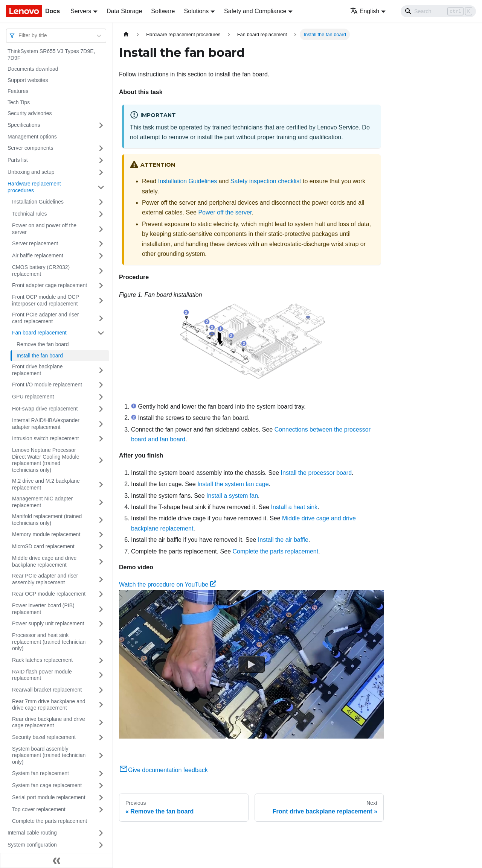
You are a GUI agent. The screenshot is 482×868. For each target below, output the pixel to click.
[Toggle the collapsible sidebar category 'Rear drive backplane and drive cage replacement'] (101, 723)
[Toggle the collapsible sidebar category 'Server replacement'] (101, 244)
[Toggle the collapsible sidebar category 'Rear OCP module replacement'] (101, 594)
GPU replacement (33, 397)
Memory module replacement (46, 534)
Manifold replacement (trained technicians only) (47, 520)
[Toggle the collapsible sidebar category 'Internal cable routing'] (101, 833)
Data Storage (124, 11)
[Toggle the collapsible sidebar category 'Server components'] (101, 148)
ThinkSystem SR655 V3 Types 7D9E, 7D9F (51, 55)
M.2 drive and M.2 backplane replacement (46, 484)
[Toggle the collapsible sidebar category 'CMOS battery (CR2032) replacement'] (101, 271)
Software (163, 11)
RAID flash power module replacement (42, 675)
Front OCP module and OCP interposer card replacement (46, 300)
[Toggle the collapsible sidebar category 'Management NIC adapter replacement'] (101, 502)
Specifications (24, 125)
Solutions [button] (196, 11)
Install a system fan (232, 496)
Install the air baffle (283, 540)
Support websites (28, 80)
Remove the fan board (43, 344)
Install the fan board (40, 356)
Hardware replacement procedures (34, 187)
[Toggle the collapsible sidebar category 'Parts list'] (101, 160)
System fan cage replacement (47, 785)
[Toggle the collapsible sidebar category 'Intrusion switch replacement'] (101, 439)
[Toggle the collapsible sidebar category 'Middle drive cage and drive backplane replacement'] (101, 562)
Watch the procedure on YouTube (168, 584)
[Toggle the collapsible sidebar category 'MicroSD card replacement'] (101, 547)
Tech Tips (19, 102)
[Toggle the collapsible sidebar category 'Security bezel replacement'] (101, 737)
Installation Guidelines (38, 202)
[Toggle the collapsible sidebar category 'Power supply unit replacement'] (101, 624)
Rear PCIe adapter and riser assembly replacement (45, 579)
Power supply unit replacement (48, 623)
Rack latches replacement (42, 660)
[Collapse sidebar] (56, 860)
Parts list (18, 160)
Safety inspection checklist (266, 181)
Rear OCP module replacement (49, 594)
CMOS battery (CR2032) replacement (41, 271)
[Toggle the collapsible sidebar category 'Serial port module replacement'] (101, 798)
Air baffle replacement (38, 255)
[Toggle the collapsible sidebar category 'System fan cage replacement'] (101, 786)
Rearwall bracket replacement (47, 690)
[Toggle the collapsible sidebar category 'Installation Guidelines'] (101, 202)
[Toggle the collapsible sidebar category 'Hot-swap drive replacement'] (101, 409)
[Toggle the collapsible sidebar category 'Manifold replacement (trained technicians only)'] (101, 520)
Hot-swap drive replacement (45, 409)
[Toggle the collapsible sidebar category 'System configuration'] (101, 845)
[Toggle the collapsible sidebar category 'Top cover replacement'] (101, 810)
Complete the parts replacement (50, 821)
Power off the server (225, 212)
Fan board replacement (39, 333)
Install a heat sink (294, 507)
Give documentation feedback (163, 770)
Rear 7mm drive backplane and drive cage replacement (49, 705)
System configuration (32, 845)
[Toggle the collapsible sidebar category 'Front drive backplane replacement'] (101, 370)
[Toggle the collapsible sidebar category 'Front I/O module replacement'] (101, 385)
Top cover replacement (39, 809)
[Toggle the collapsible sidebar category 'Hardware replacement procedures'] (101, 187)
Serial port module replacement (49, 797)
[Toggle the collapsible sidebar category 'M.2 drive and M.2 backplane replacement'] (101, 484)
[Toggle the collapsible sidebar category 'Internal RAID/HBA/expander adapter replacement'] (101, 424)
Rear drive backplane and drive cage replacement (49, 722)
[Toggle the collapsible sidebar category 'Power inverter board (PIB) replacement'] (101, 609)
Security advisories (30, 113)
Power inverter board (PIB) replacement (43, 609)
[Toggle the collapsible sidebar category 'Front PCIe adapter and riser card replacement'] (101, 318)
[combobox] (19, 36)
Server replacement (35, 243)
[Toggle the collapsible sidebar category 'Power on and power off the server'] (101, 229)
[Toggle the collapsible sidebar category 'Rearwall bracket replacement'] (101, 690)
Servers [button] (81, 11)
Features (18, 91)
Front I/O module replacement (47, 385)
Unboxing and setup (31, 172)
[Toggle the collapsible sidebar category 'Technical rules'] (101, 214)
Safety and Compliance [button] (255, 11)
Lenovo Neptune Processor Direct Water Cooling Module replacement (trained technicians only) (46, 460)
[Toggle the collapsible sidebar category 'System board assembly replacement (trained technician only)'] (101, 756)
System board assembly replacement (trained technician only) (49, 755)
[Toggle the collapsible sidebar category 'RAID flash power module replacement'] (101, 675)
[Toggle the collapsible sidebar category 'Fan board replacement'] (101, 333)
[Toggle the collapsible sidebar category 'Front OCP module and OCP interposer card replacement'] (101, 300)
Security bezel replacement (44, 737)
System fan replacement (40, 773)
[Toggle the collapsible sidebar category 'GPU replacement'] (101, 397)
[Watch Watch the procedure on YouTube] (252, 664)
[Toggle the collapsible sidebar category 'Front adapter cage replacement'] (101, 286)
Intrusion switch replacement (45, 438)
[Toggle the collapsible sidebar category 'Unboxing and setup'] (101, 172)
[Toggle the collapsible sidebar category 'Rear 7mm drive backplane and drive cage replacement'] (101, 705)
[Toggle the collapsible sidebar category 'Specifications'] (101, 125)
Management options (32, 137)
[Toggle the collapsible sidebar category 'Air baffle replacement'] (101, 256)
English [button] (365, 11)
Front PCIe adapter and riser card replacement (45, 318)
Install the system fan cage (233, 484)
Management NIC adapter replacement (42, 502)
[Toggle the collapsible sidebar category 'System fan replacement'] (101, 774)
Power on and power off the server (44, 229)
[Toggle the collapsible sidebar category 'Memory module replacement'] (101, 535)
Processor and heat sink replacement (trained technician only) (49, 642)
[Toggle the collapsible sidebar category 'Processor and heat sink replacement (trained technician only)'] (101, 642)
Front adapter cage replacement (50, 285)
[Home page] (126, 34)
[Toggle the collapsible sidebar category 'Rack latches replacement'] (101, 660)
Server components (30, 148)
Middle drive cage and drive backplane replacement (44, 561)
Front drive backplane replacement (37, 370)
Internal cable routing (32, 833)
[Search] (438, 11)
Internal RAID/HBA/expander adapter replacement (46, 424)
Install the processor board (317, 473)
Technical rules (30, 214)
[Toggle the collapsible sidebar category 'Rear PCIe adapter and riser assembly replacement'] (101, 579)
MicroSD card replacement (43, 546)
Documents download (33, 69)
